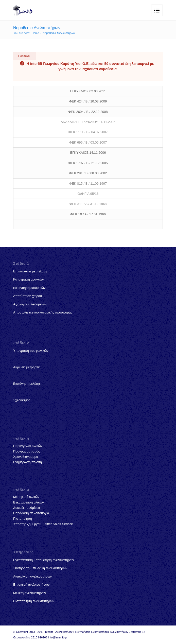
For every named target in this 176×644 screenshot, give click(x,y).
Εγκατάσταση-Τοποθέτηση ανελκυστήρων (44, 560)
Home (35, 33)
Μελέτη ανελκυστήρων (30, 593)
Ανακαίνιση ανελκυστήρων (32, 576)
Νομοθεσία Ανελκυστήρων (37, 28)
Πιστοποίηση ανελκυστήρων (34, 601)
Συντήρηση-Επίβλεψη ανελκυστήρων (40, 568)
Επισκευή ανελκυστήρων (31, 585)
